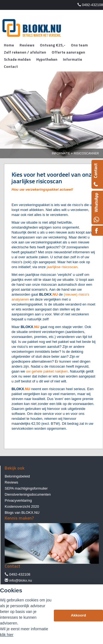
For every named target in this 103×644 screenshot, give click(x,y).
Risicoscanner (86, 153)
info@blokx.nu (21, 580)
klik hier (7, 635)
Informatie (61, 153)
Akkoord (78, 615)
